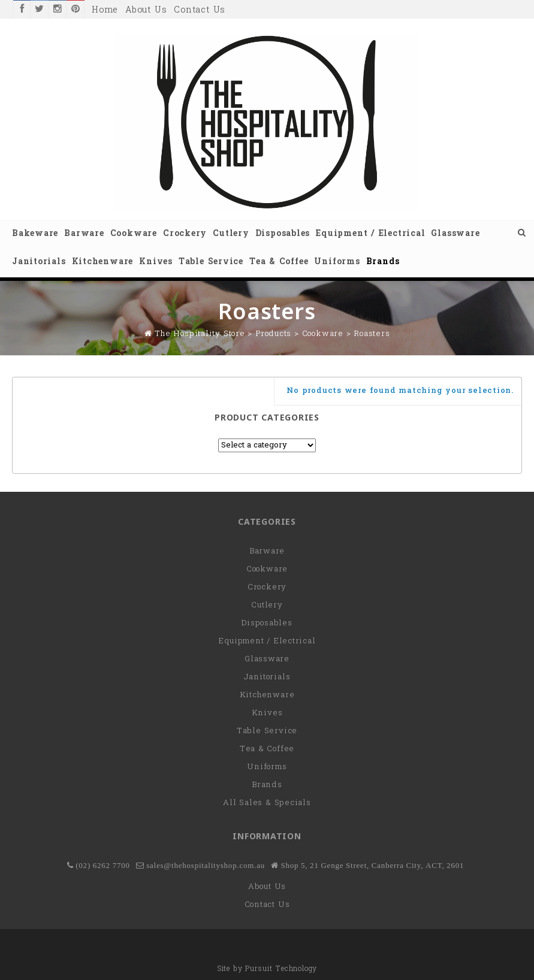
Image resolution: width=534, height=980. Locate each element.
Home (105, 10)
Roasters (372, 334)
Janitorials (39, 262)
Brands (383, 262)
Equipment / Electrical (370, 234)
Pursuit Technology (281, 969)
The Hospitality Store (200, 334)
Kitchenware (103, 262)
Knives (156, 262)
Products (273, 334)
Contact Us (200, 10)
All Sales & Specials (267, 803)
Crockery (185, 234)
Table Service (211, 262)
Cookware (134, 234)
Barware (84, 234)
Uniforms (337, 262)
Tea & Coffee (279, 262)
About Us (146, 10)
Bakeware (35, 234)
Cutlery (231, 234)
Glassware (455, 234)
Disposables (283, 234)
